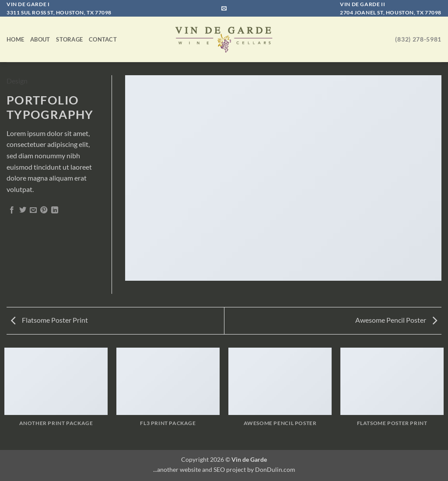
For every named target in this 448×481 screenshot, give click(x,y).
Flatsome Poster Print (49, 320)
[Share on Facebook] (12, 210)
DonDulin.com (275, 469)
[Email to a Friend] (33, 210)
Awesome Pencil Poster (396, 320)
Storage (69, 39)
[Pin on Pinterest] (44, 210)
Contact (103, 39)
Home (15, 39)
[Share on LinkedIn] (55, 210)
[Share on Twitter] (23, 210)
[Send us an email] (224, 9)
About (40, 39)
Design (17, 81)
